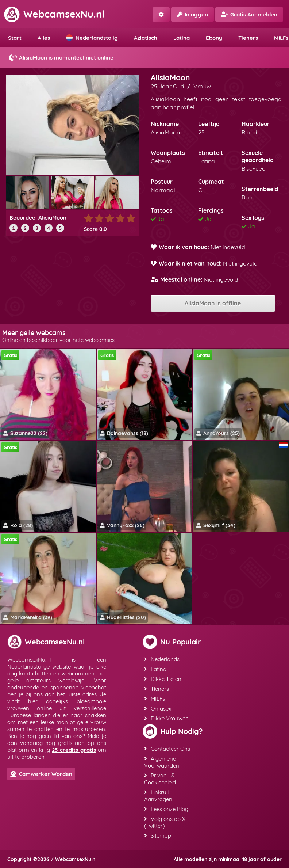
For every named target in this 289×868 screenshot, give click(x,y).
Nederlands (162, 659)
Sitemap (158, 836)
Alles (44, 38)
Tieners (248, 38)
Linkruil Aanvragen (158, 796)
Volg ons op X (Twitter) (165, 822)
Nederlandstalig (92, 38)
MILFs (155, 699)
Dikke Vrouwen (166, 718)
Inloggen (192, 14)
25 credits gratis (74, 750)
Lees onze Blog (166, 809)
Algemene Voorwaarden (162, 762)
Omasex (158, 709)
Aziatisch (146, 38)
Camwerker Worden (41, 774)
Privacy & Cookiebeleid (160, 779)
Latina (182, 38)
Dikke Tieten (163, 679)
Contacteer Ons (167, 749)
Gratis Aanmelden (249, 14)
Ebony (214, 38)
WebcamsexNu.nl (54, 14)
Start (15, 38)
